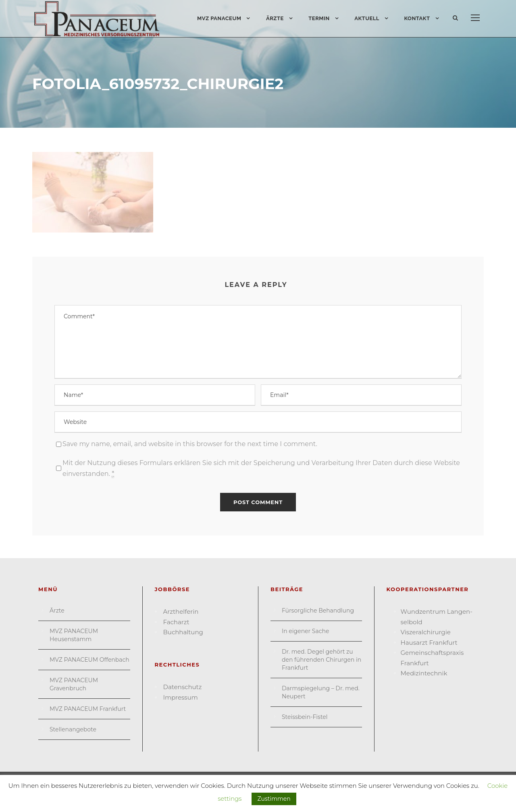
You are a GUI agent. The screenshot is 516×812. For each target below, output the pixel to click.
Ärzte (275, 18)
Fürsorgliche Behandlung (318, 611)
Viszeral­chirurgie (426, 632)
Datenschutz (183, 687)
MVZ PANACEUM (219, 18)
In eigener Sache (305, 631)
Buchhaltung (183, 632)
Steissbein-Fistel (305, 717)
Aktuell (367, 18)
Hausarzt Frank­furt (429, 643)
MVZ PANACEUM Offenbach (89, 660)
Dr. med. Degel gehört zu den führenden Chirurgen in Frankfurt (321, 660)
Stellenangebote (73, 729)
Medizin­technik (424, 673)
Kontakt (417, 18)
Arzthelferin (181, 612)
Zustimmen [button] (274, 799)
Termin (319, 18)
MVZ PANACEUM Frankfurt (88, 709)
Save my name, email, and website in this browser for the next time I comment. (190, 444)
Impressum (181, 697)
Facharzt (176, 622)
